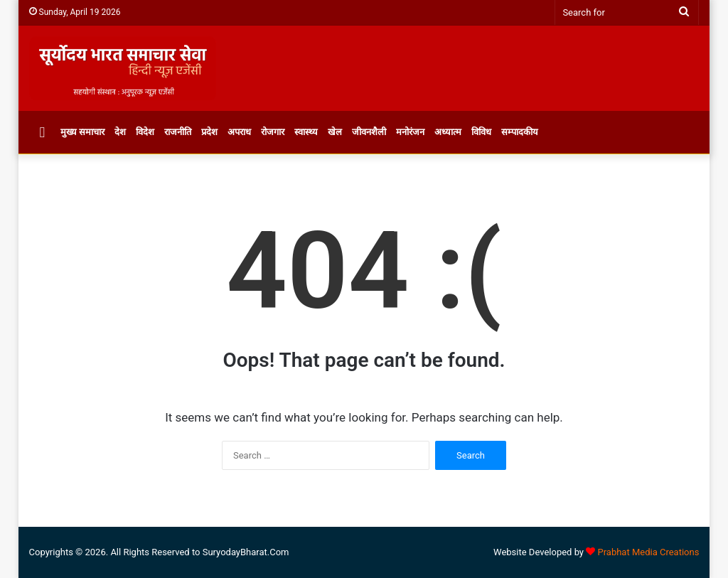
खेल (335, 132)
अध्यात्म (448, 132)
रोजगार (273, 132)
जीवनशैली (369, 132)
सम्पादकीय (520, 132)
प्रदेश (209, 132)
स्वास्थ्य (306, 132)
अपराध (239, 132)
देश (120, 132)
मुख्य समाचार (82, 132)
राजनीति (178, 132)
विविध (481, 132)
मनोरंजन (410, 132)
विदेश (145, 132)
